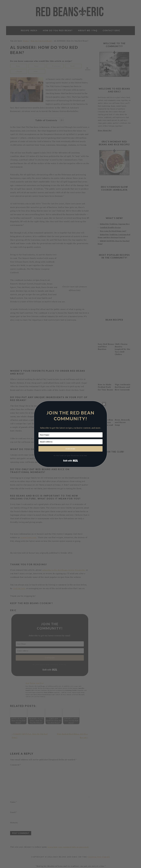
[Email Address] (70, 442)
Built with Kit (71, 461)
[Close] (104, 404)
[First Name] (70, 435)
